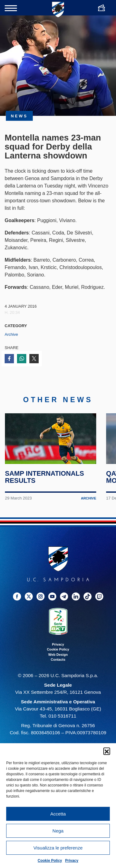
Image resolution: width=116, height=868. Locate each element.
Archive (11, 334)
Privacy (72, 861)
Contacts (58, 662)
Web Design (58, 657)
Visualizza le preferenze (58, 848)
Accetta (58, 814)
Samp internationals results (45, 480)
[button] (107, 751)
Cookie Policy (50, 861)
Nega (58, 831)
